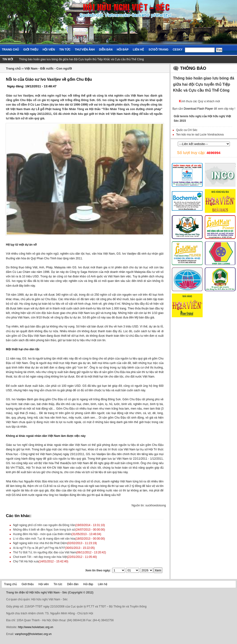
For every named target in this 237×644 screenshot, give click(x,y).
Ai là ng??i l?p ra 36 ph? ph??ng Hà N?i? (39, 548)
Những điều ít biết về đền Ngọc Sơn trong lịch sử (44, 530)
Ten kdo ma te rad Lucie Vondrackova (200, 135)
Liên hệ (138, 50)
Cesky (178, 50)
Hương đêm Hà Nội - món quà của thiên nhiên (42, 534)
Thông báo (193, 68)
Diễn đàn (106, 50)
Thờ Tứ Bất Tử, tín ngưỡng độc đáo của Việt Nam (45, 552)
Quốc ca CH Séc (187, 130)
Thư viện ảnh (85, 50)
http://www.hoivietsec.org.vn (36, 627)
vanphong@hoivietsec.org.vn (33, 634)
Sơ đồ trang (159, 50)
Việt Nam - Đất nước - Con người (48, 68)
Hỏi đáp (123, 50)
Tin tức (65, 50)
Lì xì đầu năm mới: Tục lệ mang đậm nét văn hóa (44, 539)
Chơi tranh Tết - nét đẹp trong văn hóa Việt (40, 557)
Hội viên (49, 50)
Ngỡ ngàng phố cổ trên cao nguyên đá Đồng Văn (44, 525)
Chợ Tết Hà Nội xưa (26, 561)
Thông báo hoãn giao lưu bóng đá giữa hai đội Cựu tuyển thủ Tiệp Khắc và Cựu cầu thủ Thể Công (81, 59)
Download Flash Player (198, 109)
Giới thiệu (31, 50)
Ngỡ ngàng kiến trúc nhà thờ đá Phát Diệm (40, 543)
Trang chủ (10, 50)
